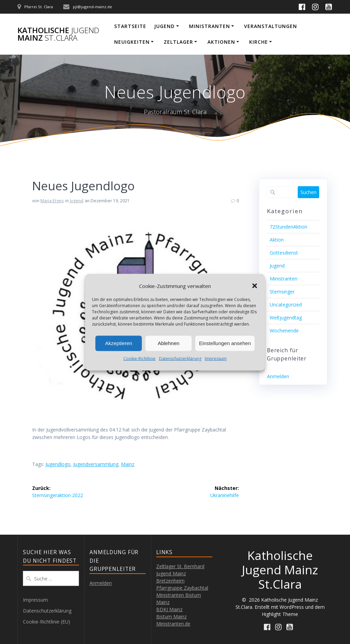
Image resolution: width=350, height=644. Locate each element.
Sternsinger (282, 292)
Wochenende (284, 331)
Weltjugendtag (286, 318)
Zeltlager (178, 42)
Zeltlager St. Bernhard (180, 566)
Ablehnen (168, 343)
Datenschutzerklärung (180, 358)
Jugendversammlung (96, 464)
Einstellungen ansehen (225, 343)
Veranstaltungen (271, 26)
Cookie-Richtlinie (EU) (46, 622)
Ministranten (210, 26)
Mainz (128, 464)
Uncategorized (286, 305)
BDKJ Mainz (169, 609)
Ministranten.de (173, 624)
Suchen (308, 192)
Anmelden (278, 376)
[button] (255, 286)
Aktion (277, 240)
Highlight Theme (280, 614)
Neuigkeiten (132, 42)
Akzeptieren (118, 343)
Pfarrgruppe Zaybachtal (182, 588)
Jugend (164, 26)
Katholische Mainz (58, 34)
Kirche (259, 42)
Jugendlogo (58, 464)
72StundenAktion (288, 227)
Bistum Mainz (171, 616)
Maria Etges (52, 201)
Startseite (130, 26)
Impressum (216, 358)
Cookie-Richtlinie (139, 358)
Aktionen (221, 42)
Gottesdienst (284, 253)
